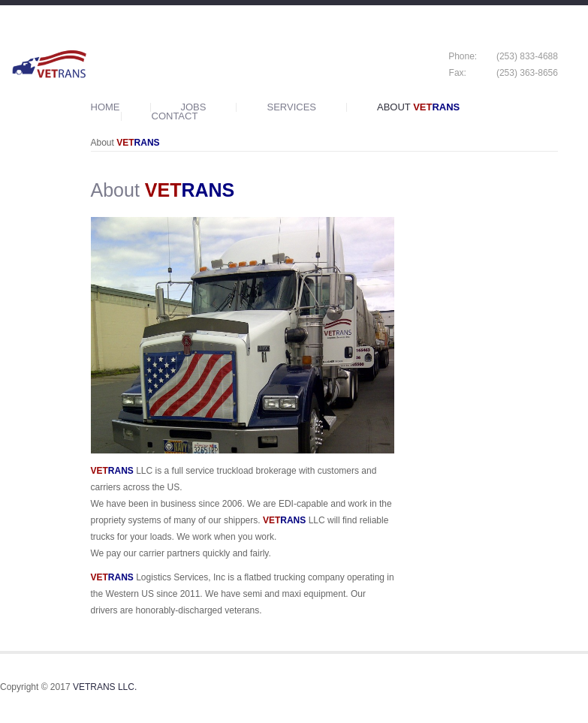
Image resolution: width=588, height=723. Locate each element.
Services (291, 107)
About (418, 107)
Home (106, 107)
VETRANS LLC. (105, 687)
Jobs (194, 107)
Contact (175, 116)
